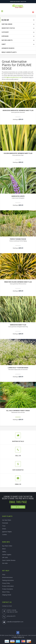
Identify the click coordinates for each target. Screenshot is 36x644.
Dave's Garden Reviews (9, 559)
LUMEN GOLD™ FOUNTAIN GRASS (18, 366)
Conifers (5, 533)
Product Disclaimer (8, 587)
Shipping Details (7, 593)
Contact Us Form (7, 604)
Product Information (8, 584)
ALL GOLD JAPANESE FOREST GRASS (18, 409)
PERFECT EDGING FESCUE (18, 237)
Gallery (4, 550)
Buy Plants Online (7, 544)
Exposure (5, 35)
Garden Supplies (7, 553)
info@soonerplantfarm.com (13, 76)
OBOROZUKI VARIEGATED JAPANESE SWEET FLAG (18, 109)
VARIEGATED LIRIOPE (18, 195)
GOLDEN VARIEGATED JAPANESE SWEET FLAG (18, 152)
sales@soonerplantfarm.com (15, 620)
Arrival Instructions (7, 576)
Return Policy (6, 590)
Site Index (5, 562)
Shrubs (4, 527)
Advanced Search (8, 47)
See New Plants (7, 518)
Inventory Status (8, 27)
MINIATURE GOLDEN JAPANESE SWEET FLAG (18, 280)
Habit (4, 43)
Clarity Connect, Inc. (19, 636)
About (4, 547)
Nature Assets (7, 39)
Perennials (5, 521)
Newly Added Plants (9, 51)
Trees (4, 524)
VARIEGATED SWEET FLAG (18, 323)
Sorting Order (7, 23)
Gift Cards (5, 556)
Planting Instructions (8, 579)
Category (5, 31)
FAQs (4, 573)
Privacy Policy (6, 582)
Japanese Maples (7, 530)
